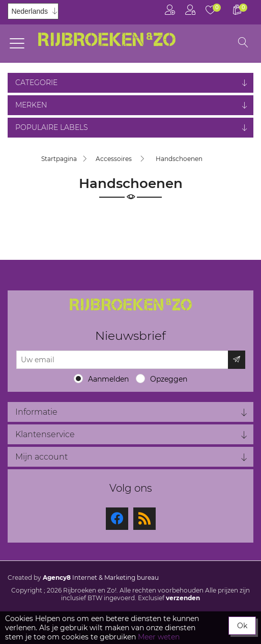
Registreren (170, 10)
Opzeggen (169, 379)
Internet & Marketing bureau (101, 578)
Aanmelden (108, 379)
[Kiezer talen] (33, 11)
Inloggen (190, 10)
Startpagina (59, 159)
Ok (242, 626)
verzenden (183, 598)
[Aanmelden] (122, 360)
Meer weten (159, 637)
